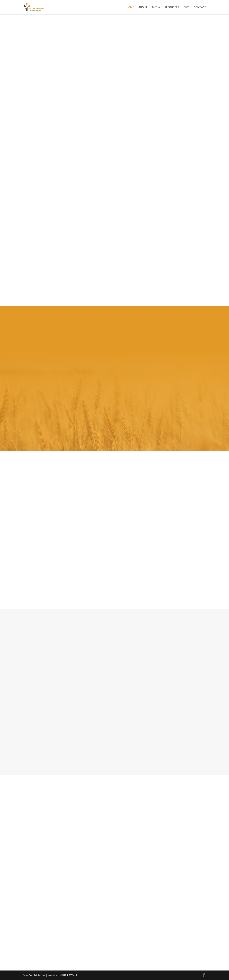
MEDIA (156, 7)
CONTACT (200, 7)
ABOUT (143, 7)
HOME (130, 7)
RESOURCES (172, 7)
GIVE (186, 7)
